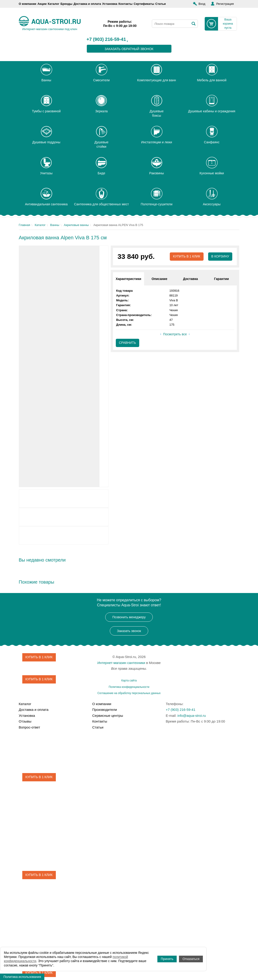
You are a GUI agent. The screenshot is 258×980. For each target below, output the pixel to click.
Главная (24, 225)
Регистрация (225, 4)
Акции (42, 4)
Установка (110, 4)
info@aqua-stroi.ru (192, 716)
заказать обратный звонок (129, 49)
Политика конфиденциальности (129, 687)
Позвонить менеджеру (129, 617)
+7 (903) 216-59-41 (106, 40)
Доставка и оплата (87, 4)
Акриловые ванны (76, 225)
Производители (104, 710)
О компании (28, 4)
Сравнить (128, 343)
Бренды (66, 4)
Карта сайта (129, 681)
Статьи (160, 4)
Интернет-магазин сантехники (121, 663)
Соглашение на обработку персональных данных (129, 693)
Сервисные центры (108, 716)
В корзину (220, 257)
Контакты (125, 4)
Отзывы (25, 721)
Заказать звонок (129, 631)
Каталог (54, 4)
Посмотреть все (175, 334)
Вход (202, 4)
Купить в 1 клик (186, 257)
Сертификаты (144, 4)
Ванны (55, 225)
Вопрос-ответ (30, 727)
